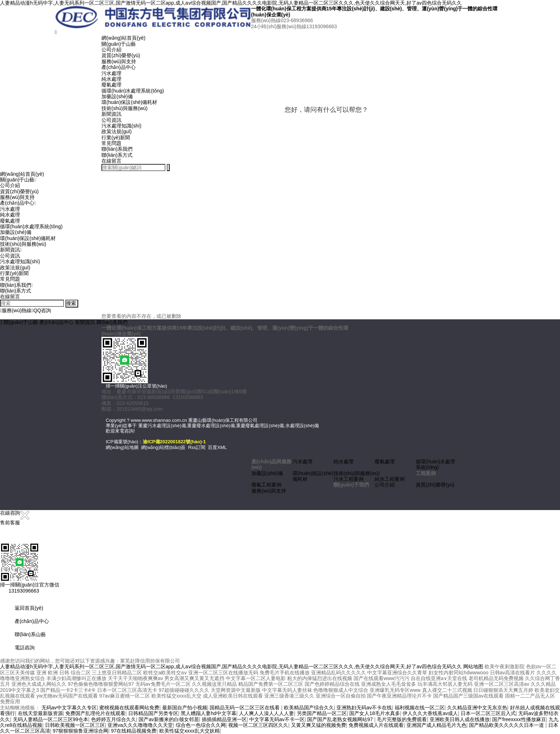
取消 (310, 143)
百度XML (217, 447)
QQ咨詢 (41, 310)
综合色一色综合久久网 (201, 725)
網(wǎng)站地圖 (122, 447)
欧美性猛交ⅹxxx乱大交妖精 (189, 731)
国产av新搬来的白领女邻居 (169, 719)
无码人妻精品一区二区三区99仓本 (51, 719)
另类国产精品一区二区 (322, 713)
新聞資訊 (111, 114)
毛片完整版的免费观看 (402, 719)
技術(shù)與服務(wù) (124, 108)
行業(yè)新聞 (116, 138)
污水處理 (111, 73)
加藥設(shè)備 (117, 96)
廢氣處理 (111, 85)
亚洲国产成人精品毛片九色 (436, 725)
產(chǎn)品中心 (119, 67)
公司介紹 (111, 50)
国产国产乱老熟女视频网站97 (341, 719)
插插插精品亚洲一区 (224, 719)
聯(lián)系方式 (117, 155)
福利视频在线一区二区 (420, 708)
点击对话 (355, 143)
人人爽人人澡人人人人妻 (266, 713)
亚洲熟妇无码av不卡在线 (364, 708)
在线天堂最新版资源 (40, 713)
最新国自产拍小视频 (185, 708)
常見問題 (111, 143)
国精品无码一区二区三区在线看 (245, 708)
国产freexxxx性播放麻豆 (519, 719)
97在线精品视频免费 (134, 731)
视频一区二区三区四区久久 (258, 725)
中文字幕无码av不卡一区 (277, 719)
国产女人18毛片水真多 (375, 713)
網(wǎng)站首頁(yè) (123, 38)
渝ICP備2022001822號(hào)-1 (174, 442)
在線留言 (111, 161)
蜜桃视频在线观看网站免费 (129, 708)
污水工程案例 (349, 479)
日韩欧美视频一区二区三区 (75, 725)
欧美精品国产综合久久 (309, 708)
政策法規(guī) (117, 131)
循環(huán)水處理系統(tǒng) (133, 91)
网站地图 (473, 666)
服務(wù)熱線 (16, 310)
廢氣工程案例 (266, 485)
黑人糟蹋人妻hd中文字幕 (209, 713)
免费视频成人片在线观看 (376, 725)
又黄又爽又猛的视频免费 (319, 725)
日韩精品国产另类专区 (153, 713)
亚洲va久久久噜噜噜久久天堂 (140, 725)
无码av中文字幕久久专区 (69, 708)
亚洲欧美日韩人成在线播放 (460, 719)
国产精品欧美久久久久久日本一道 (507, 725)
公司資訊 (111, 120)
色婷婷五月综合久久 (114, 719)
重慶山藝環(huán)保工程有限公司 (223, 420)
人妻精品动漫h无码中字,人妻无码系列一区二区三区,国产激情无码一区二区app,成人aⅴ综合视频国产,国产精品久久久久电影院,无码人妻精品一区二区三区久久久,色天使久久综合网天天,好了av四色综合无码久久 (231, 3)
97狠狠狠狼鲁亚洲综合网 (81, 731)
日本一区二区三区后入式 (488, 713)
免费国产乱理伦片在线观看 (95, 713)
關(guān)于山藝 (119, 44)
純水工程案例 (390, 479)
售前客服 (10, 523)
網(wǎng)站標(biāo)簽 (163, 447)
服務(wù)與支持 (119, 61)
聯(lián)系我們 (117, 149)
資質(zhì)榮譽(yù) (121, 55)
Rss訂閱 (197, 447)
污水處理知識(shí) (121, 126)
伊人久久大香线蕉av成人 (430, 713)
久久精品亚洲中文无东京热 (477, 708)
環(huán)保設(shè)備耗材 (129, 102)
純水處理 (111, 79)
